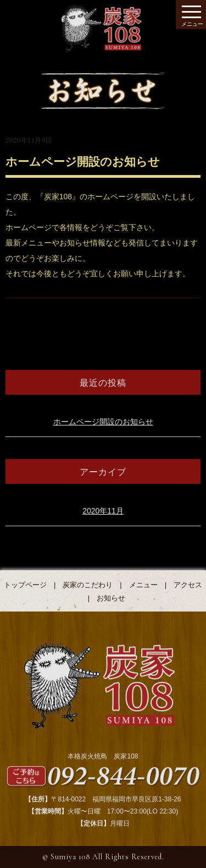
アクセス (188, 585)
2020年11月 (103, 511)
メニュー (143, 585)
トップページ (25, 585)
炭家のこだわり (88, 585)
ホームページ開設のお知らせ (103, 422)
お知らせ (111, 598)
